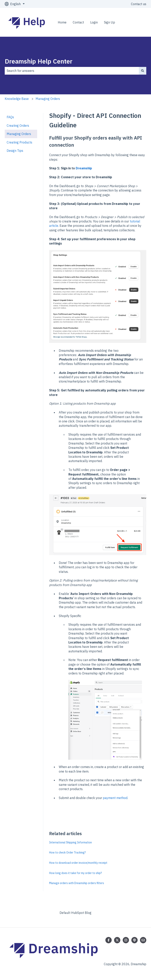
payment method (115, 798)
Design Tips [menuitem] (15, 151)
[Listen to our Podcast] (134, 940)
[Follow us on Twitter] (117, 940)
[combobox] (72, 71)
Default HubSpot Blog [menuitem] (75, 913)
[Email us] (143, 940)
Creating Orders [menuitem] (18, 126)
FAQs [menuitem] (10, 117)
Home (62, 22)
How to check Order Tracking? (67, 852)
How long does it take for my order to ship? (75, 873)
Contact (78, 22)
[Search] (143, 71)
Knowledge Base (17, 99)
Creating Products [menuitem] (19, 142)
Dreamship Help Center (39, 61)
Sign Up (110, 22)
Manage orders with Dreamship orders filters (77, 883)
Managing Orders (48, 99)
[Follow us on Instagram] (126, 940)
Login (94, 22)
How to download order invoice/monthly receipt (78, 863)
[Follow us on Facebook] (109, 940)
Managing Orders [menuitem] (19, 134)
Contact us (139, 4)
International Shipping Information (70, 842)
